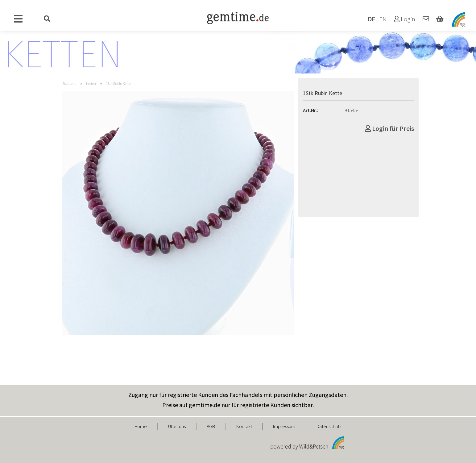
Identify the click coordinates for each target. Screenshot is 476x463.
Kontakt (244, 426)
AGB (211, 426)
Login (405, 19)
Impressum (284, 426)
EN (383, 19)
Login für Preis (389, 128)
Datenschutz (329, 426)
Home (141, 426)
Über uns (177, 426)
